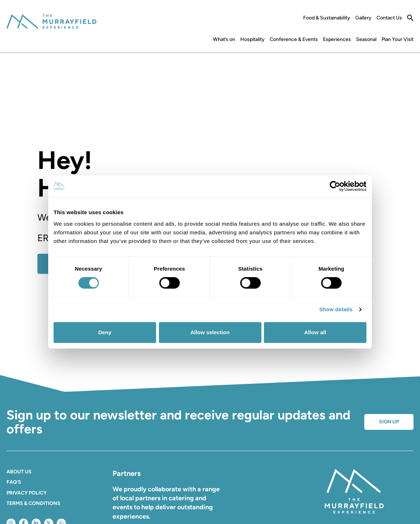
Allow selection (210, 332)
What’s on (224, 40)
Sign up (389, 422)
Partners (127, 473)
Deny (105, 332)
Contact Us (389, 18)
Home (205, 41)
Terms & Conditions (33, 503)
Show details (336, 309)
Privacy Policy (27, 493)
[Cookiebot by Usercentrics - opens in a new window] (335, 186)
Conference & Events (294, 40)
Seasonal (366, 40)
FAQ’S (14, 482)
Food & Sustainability (327, 18)
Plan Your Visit (398, 40)
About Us (19, 472)
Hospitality (252, 40)
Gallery (363, 18)
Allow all (315, 332)
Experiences (337, 40)
